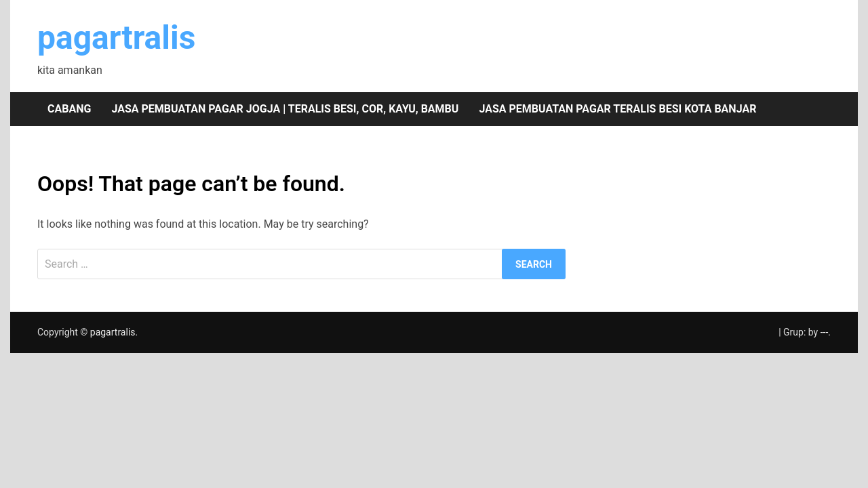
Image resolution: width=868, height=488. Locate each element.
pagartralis (116, 38)
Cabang (69, 109)
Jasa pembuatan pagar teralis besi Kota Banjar (617, 109)
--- (825, 332)
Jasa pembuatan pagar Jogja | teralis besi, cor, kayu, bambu (285, 109)
